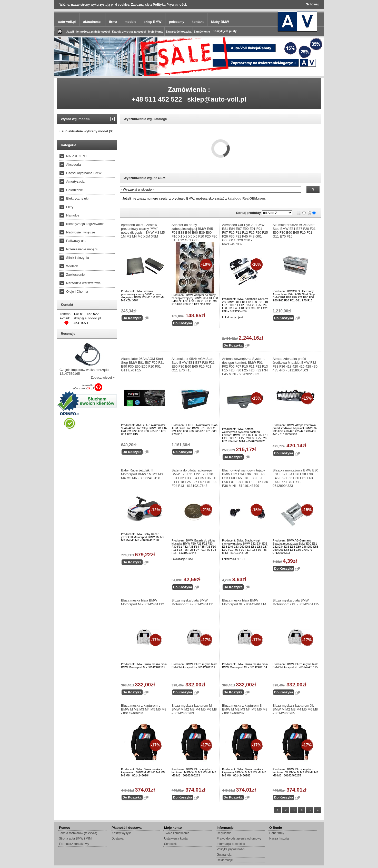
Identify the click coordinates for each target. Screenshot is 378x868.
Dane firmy (277, 833)
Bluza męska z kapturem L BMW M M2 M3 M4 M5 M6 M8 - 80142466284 (144, 709)
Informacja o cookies (231, 844)
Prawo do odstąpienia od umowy (239, 839)
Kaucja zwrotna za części (129, 32)
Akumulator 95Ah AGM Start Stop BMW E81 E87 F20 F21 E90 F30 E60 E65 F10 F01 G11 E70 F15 (294, 231)
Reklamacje (225, 860)
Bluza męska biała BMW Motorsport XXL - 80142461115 (296, 602)
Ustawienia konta (176, 839)
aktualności (92, 22)
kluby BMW (220, 22)
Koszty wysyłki (121, 833)
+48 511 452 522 (157, 99)
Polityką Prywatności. (170, 4)
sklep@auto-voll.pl (217, 99)
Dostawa (118, 839)
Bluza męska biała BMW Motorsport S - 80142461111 (193, 602)
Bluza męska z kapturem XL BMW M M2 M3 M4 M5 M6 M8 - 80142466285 (295, 709)
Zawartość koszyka (178, 32)
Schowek (170, 844)
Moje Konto (156, 32)
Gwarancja (224, 855)
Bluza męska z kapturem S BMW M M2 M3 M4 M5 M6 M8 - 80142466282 (245, 709)
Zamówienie (202, 32)
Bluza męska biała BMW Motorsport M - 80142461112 (143, 602)
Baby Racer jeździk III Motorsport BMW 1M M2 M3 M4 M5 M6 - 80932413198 (142, 474)
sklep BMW (152, 22)
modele (131, 22)
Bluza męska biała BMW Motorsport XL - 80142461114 (244, 602)
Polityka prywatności (231, 849)
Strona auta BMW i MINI (76, 839)
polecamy (177, 22)
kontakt (198, 22)
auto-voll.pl (67, 22)
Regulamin (224, 833)
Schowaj (312, 4)
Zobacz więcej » (103, 377)
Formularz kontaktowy (74, 844)
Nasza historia (279, 839)
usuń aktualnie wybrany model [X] (86, 131)
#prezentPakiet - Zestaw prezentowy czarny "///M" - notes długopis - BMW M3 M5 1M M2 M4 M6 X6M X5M (143, 231)
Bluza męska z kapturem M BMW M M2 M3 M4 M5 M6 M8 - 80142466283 (194, 709)
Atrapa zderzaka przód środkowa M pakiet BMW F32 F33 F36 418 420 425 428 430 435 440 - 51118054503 (295, 364)
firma (113, 22)
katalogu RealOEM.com (246, 198)
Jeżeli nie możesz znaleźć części (88, 32)
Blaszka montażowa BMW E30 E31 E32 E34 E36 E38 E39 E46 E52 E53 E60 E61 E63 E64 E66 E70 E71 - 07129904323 (295, 478)
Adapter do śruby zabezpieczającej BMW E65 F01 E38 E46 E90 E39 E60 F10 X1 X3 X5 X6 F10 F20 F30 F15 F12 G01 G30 (195, 233)
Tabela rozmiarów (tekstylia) (78, 833)
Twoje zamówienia (177, 833)
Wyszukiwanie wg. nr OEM (145, 178)
